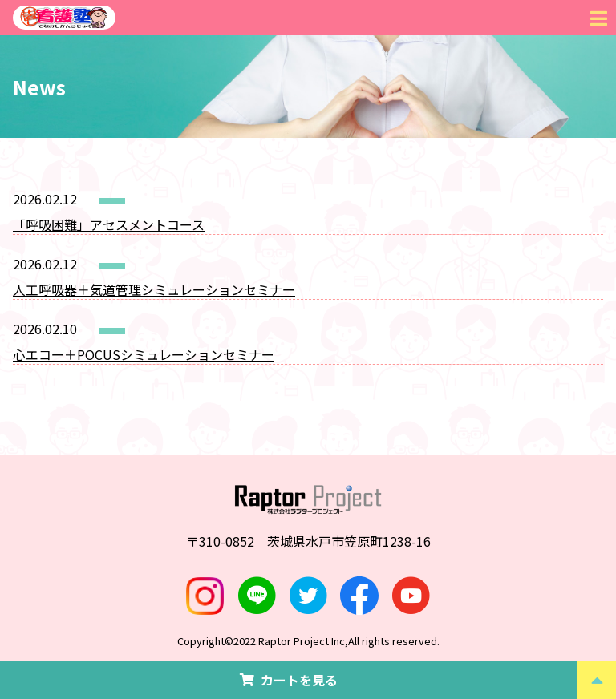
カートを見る (289, 680)
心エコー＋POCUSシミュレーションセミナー (144, 354)
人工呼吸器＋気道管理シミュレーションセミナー (154, 289)
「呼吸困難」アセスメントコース (109, 224)
